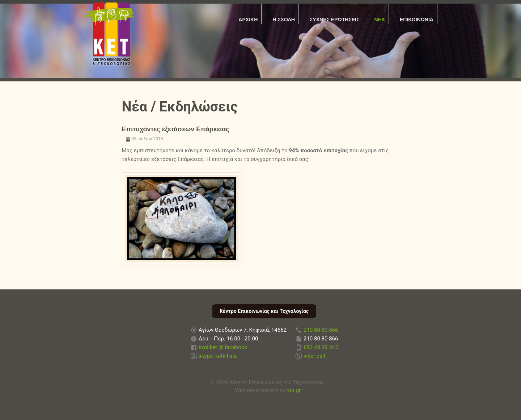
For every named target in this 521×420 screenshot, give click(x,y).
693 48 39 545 (321, 347)
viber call (314, 356)
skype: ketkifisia (218, 356)
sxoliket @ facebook (223, 347)
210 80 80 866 (321, 330)
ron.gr (294, 390)
